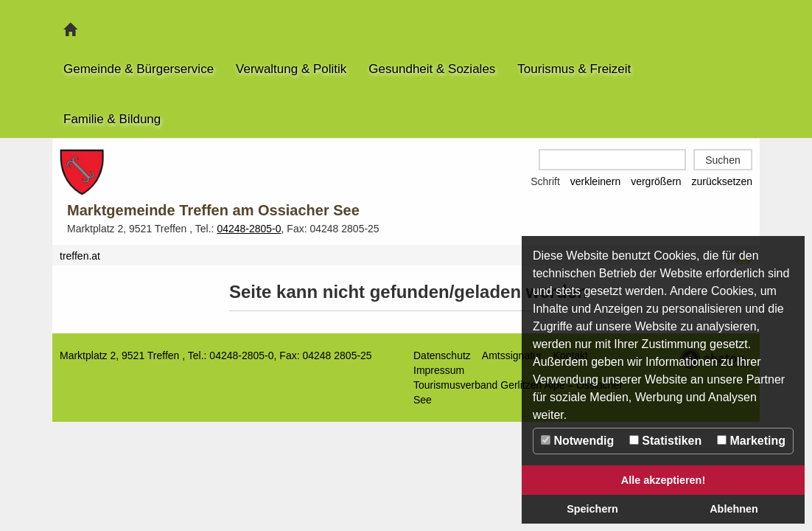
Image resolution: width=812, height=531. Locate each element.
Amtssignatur (512, 355)
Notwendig (577, 441)
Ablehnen (734, 509)
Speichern (592, 509)
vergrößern (656, 181)
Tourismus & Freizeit (574, 69)
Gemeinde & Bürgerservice (139, 69)
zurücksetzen (722, 181)
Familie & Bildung (112, 119)
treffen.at (80, 256)
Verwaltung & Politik (291, 69)
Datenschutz (442, 355)
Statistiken (665, 441)
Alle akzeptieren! (663, 480)
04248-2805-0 (249, 229)
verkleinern (595, 181)
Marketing (751, 441)
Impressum (439, 370)
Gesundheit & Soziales (432, 69)
